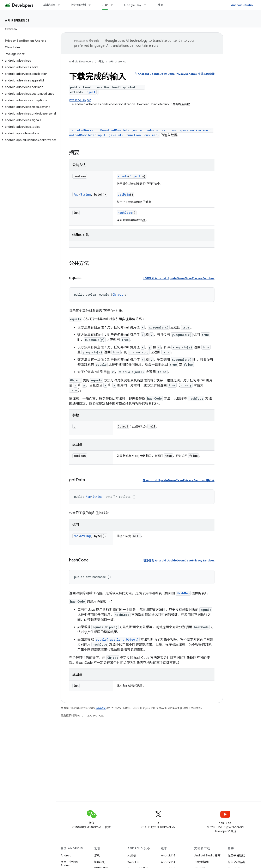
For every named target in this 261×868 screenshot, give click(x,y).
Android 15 (168, 855)
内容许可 (101, 708)
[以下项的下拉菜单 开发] (114, 5)
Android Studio (242, 5)
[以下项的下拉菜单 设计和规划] (91, 5)
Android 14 (168, 862)
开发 (101, 61)
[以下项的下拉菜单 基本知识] (61, 5)
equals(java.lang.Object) (117, 639)
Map (76, 194)
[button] (27, 61)
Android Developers (81, 61)
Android (66, 855)
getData (124, 194)
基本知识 (49, 5)
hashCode (125, 213)
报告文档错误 (236, 862)
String (86, 194)
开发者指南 (201, 862)
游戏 (97, 855)
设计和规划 (78, 5)
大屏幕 (132, 855)
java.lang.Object (80, 100)
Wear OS (133, 862)
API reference (17, 20)
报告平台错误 (236, 855)
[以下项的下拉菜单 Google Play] (147, 5)
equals (123, 176)
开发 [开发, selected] (105, 5)
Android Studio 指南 (207, 855)
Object (90, 92)
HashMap (183, 593)
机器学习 (100, 862)
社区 (161, 5)
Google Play (133, 5)
